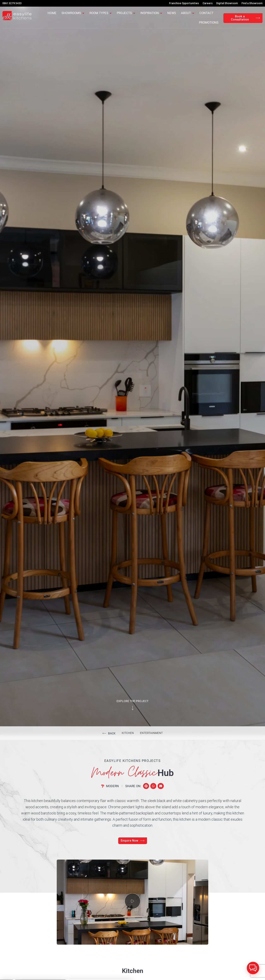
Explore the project (132, 706)
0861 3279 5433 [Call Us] (12, 3)
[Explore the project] (133, 713)
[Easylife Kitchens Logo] (17, 16)
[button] (146, 791)
